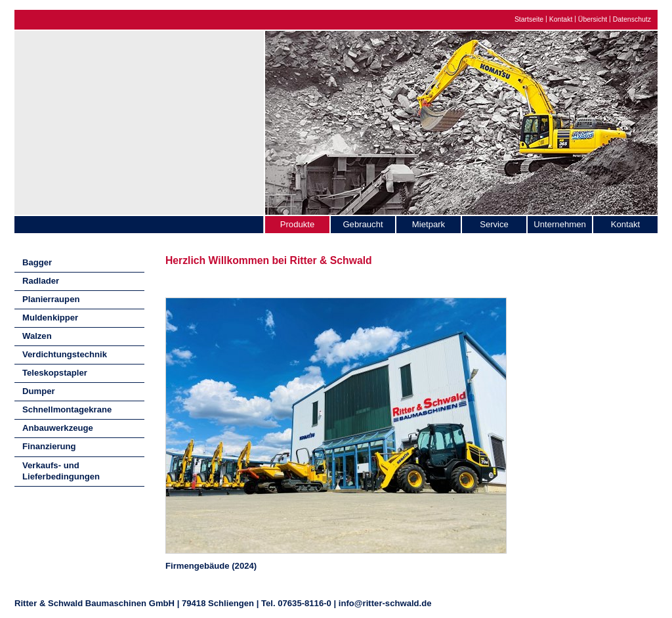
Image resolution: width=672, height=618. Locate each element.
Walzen (37, 336)
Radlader (41, 281)
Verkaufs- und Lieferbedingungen (61, 471)
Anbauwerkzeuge (58, 428)
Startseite (529, 19)
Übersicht (593, 19)
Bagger (37, 262)
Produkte (297, 224)
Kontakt (561, 19)
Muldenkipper (50, 318)
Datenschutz (632, 19)
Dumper (39, 391)
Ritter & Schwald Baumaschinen (139, 120)
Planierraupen (51, 299)
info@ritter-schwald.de (385, 603)
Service (494, 224)
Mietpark (429, 224)
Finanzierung (49, 446)
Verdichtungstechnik (65, 354)
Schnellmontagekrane (67, 409)
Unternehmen (559, 224)
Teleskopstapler (55, 373)
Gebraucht (363, 224)
